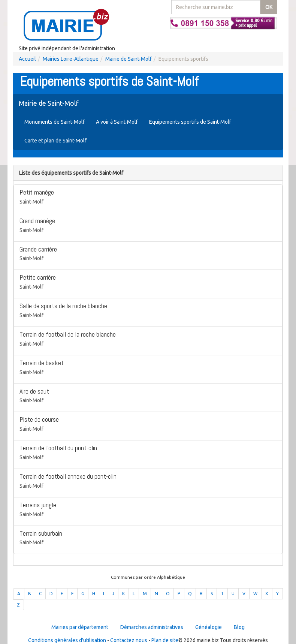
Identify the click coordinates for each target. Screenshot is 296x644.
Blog (239, 627)
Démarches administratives (152, 627)
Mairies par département (80, 627)
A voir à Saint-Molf (117, 122)
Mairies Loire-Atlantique (71, 59)
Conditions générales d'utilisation (67, 640)
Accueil (27, 59)
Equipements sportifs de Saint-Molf (190, 122)
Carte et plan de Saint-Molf (55, 141)
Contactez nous (129, 640)
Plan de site (165, 640)
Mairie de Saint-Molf (129, 59)
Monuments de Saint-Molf (55, 122)
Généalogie (209, 627)
